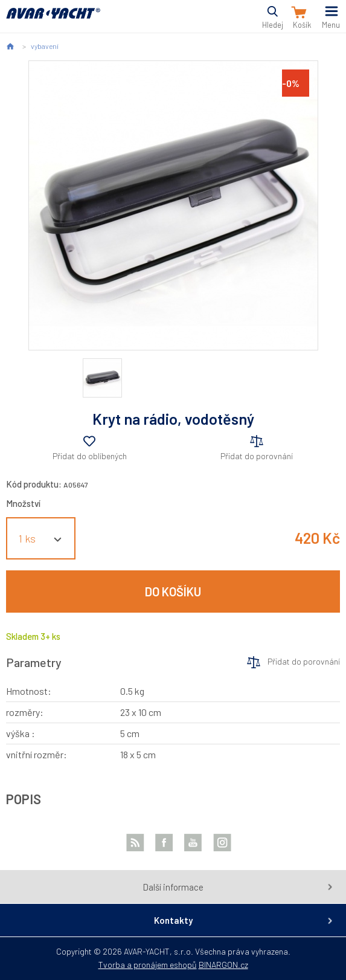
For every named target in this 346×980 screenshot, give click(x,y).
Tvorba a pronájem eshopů (148, 965)
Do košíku (173, 592)
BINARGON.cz (223, 965)
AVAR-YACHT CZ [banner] (53, 20)
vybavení (45, 46)
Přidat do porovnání (257, 456)
